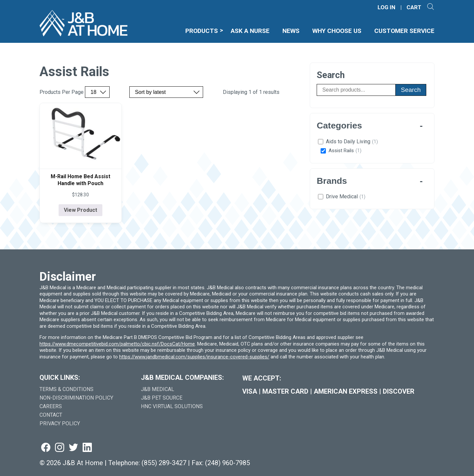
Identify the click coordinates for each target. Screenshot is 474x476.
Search (411, 90)
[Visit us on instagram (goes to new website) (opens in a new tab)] (60, 448)
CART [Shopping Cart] (414, 7)
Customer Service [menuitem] (404, 31)
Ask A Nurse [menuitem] (250, 31)
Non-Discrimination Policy (76, 398)
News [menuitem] (291, 31)
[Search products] (356, 90)
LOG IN (386, 7)
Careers (51, 406)
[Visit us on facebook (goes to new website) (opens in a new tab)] (46, 448)
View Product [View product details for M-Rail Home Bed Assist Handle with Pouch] (80, 210)
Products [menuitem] (202, 31)
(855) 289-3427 (164, 463)
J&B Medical (158, 389)
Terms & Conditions (66, 389)
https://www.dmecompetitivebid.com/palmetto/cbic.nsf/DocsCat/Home (117, 344)
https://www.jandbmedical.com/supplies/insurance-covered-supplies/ (194, 357)
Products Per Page (62, 92)
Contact (51, 415)
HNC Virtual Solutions (172, 406)
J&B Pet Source (162, 398)
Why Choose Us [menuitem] (337, 31)
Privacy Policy (60, 423)
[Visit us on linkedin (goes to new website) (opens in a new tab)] (87, 448)
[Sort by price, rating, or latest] (166, 92)
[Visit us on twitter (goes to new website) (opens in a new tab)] (73, 448)
